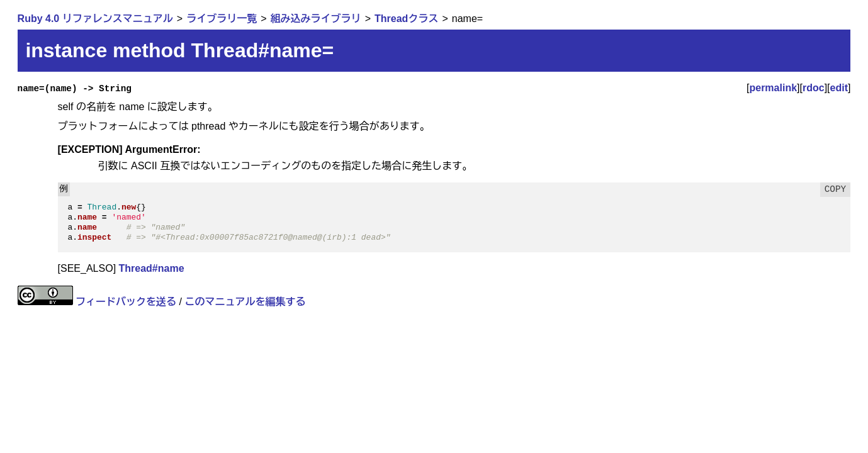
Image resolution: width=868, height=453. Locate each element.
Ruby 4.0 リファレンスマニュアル (95, 19)
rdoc (814, 88)
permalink (773, 88)
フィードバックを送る (126, 302)
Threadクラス (406, 19)
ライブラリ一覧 (222, 19)
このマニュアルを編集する (245, 302)
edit (839, 88)
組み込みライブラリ (316, 19)
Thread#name (152, 268)
